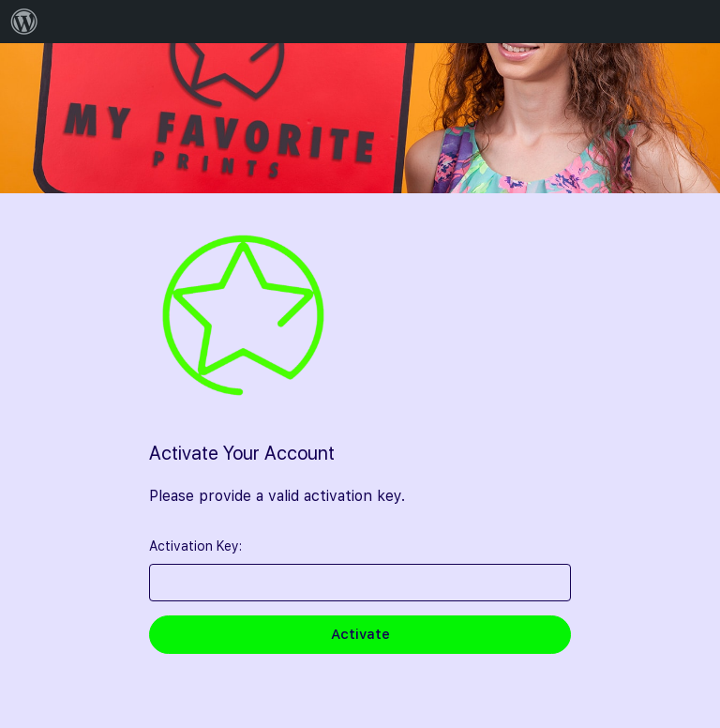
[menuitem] (24, 22)
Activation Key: (195, 546)
